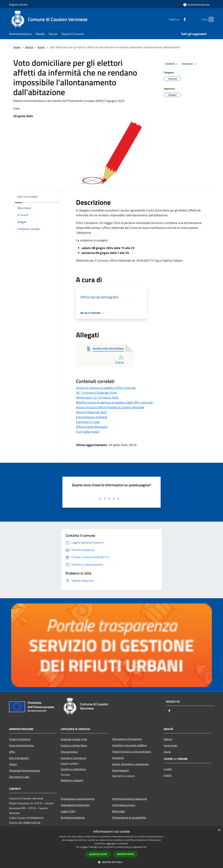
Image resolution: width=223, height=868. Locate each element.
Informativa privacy (124, 805)
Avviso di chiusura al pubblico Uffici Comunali (106, 388)
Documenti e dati (19, 777)
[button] (111, 862)
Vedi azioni (190, 64)
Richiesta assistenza (73, 817)
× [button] (219, 830)
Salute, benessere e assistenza (130, 764)
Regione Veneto (18, 5)
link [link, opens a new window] (145, 847)
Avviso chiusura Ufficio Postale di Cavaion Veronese (110, 407)
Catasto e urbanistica (73, 769)
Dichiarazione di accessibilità (129, 817)
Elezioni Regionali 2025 (91, 412)
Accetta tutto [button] (98, 854)
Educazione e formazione (127, 739)
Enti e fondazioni (19, 758)
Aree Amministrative (21, 745)
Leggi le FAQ (68, 811)
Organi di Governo (20, 739)
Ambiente (118, 758)
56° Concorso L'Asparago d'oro (96, 393)
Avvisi (41, 47)
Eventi (168, 775)
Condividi (172, 64)
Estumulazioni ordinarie (92, 417)
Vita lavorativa (69, 752)
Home (17, 47)
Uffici (12, 752)
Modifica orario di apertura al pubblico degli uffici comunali (114, 402)
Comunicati (170, 745)
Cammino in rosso (88, 422)
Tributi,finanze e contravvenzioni (132, 751)
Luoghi (168, 769)
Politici (13, 764)
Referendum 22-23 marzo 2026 (97, 398)
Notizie (168, 739)
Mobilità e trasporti (72, 780)
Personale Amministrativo (24, 770)
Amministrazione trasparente (130, 799)
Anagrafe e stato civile (74, 739)
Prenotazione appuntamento (78, 799)
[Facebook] (179, 19)
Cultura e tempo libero (74, 745)
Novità (29, 47)
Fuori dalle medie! (88, 432)
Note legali (119, 811)
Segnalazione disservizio (75, 805)
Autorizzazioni (121, 770)
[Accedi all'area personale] (196, 5)
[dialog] (111, 847)
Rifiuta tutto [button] (126, 854)
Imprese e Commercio (73, 758)
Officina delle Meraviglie (92, 427)
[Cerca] (210, 19)
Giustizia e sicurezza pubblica (129, 745)
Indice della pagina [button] (27, 197)
